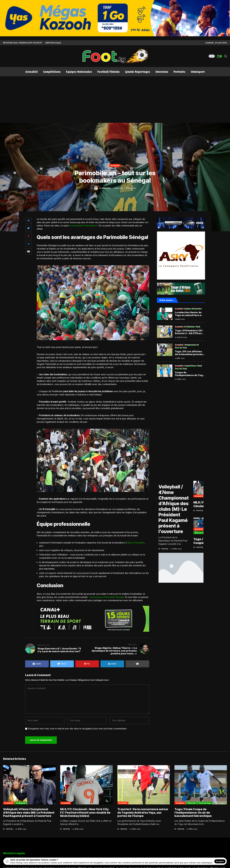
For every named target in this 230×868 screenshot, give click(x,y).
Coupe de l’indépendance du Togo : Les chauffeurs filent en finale (190, 374)
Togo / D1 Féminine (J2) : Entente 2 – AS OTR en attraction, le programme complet (189, 332)
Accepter (220, 861)
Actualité (115, 165)
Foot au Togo (201, 533)
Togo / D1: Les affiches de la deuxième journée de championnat (189, 353)
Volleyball (21, 803)
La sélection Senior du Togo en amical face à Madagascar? (188, 314)
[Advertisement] (115, 100)
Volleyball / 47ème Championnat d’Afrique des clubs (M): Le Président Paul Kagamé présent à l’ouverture (174, 509)
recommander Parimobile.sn (83, 226)
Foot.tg (165, 549)
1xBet (129, 543)
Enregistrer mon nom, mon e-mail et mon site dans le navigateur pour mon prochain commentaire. (77, 729)
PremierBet (139, 543)
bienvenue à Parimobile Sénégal (107, 597)
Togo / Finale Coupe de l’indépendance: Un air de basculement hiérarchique (193, 812)
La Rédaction (105, 188)
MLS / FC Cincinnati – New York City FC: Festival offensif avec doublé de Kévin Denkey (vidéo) (85, 812)
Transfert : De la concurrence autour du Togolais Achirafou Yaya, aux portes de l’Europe (143, 812)
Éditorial (192, 803)
